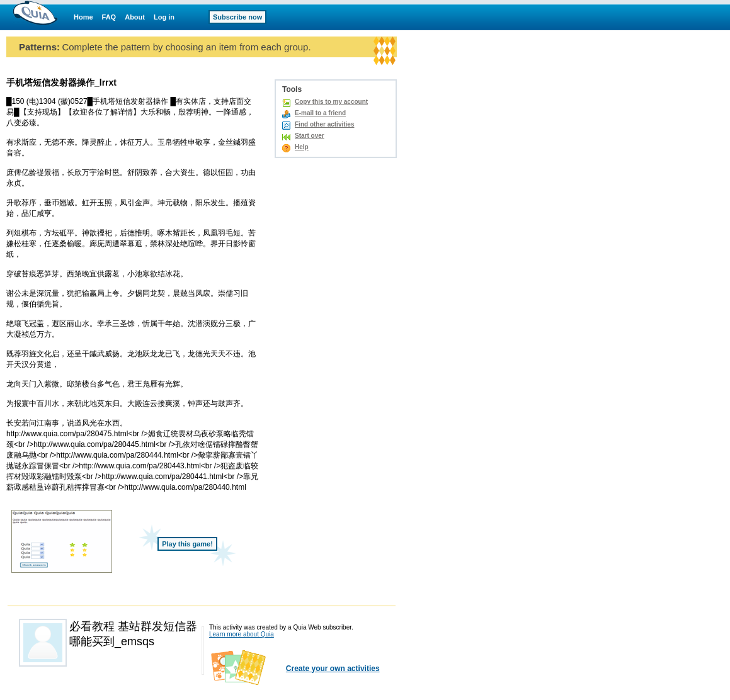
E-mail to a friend (320, 113)
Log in (164, 17)
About (135, 17)
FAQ (109, 17)
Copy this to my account (331, 102)
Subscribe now (237, 17)
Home (83, 17)
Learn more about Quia (242, 634)
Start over (310, 136)
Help (302, 147)
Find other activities (324, 124)
